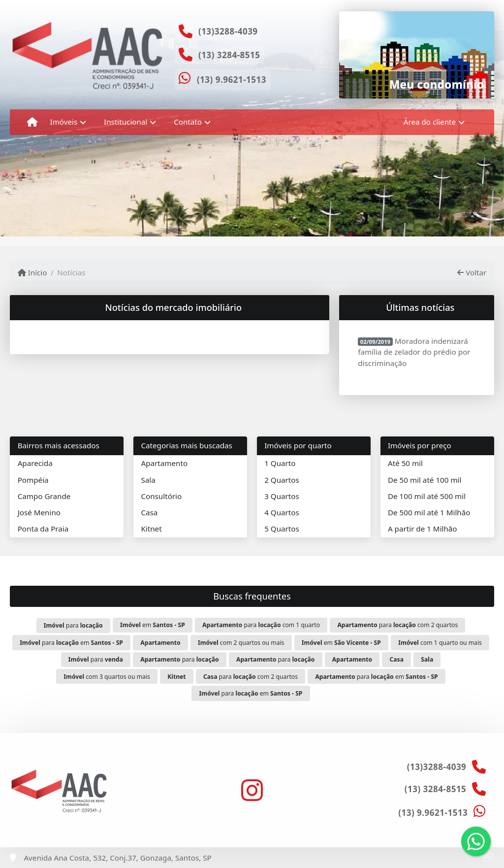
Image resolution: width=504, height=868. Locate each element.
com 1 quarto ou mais (440, 643)
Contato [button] (188, 122)
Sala (148, 480)
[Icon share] (252, 790)
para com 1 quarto (261, 625)
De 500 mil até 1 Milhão (429, 512)
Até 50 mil (405, 463)
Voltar (472, 272)
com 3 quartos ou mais (107, 677)
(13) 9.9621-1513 (232, 80)
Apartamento (164, 463)
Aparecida (35, 463)
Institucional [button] (126, 122)
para (73, 625)
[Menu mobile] (32, 122)
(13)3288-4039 (228, 31)
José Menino (39, 512)
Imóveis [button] (64, 122)
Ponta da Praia (43, 529)
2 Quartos (282, 480)
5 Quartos (282, 529)
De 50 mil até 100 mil (425, 480)
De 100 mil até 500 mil (427, 496)
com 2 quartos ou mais (241, 643)
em (153, 625)
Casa (149, 512)
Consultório (161, 496)
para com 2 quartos (397, 625)
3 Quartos (282, 496)
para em (71, 643)
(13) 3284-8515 (229, 55)
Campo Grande (44, 496)
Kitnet (151, 529)
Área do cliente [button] (430, 122)
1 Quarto (280, 463)
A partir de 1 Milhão (423, 529)
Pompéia (33, 480)
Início (32, 272)
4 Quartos (282, 512)
